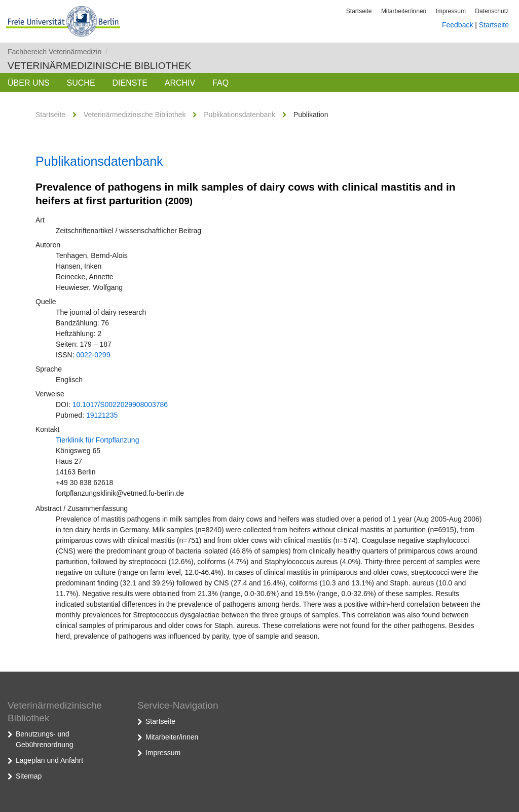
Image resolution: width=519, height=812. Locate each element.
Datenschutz (492, 11)
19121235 (102, 415)
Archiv (180, 83)
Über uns (29, 83)
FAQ (220, 83)
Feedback (457, 25)
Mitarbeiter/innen (404, 11)
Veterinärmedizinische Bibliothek (99, 66)
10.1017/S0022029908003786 (120, 404)
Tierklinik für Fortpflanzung (97, 440)
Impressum (451, 11)
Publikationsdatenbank (239, 115)
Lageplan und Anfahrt (49, 760)
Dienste (129, 83)
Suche (81, 83)
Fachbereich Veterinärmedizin (58, 52)
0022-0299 (93, 355)
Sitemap (29, 776)
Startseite (359, 11)
